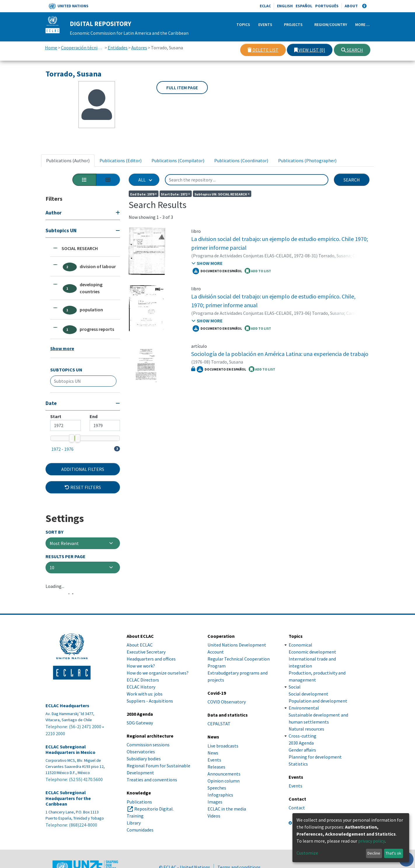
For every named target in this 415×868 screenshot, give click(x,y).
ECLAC (265, 6)
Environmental (304, 708)
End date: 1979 (144, 194)
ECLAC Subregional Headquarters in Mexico (70, 750)
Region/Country (331, 25)
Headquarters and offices (151, 659)
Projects (293, 25)
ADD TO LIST (258, 271)
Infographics (220, 795)
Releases (216, 767)
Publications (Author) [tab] (68, 160)
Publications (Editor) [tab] (121, 160)
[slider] (72, 438)
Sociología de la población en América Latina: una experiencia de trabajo (280, 354)
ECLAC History (141, 687)
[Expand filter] (83, 213)
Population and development (318, 701)
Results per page (66, 557)
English (285, 6)
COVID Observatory (227, 702)
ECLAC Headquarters (67, 706)
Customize (307, 853)
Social (295, 687)
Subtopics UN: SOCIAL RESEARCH (222, 194)
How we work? (141, 666)
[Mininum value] (66, 425)
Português (327, 6)
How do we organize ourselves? (158, 673)
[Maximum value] (105, 425)
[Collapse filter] (83, 231)
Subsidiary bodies (144, 759)
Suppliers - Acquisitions (150, 701)
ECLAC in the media (227, 809)
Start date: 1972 (176, 194)
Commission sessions (148, 745)
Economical (300, 645)
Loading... (55, 586)
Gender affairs (302, 750)
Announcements (224, 774)
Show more (62, 348)
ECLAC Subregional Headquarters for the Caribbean (68, 798)
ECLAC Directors (143, 680)
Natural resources (306, 729)
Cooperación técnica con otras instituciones (82, 48)
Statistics (298, 764)
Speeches (217, 788)
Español (304, 6)
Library (134, 823)
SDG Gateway (140, 723)
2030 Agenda (301, 743)
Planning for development (315, 757)
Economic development (312, 652)
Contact (297, 808)
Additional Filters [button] (83, 469)
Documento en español (217, 271)
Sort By (54, 532)
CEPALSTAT (219, 724)
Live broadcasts (223, 746)
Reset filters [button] (83, 487)
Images (215, 802)
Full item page (182, 88)
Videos (214, 816)
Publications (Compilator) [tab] (178, 160)
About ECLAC (140, 645)
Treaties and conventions (152, 780)
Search (352, 50)
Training (135, 816)
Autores (139, 48)
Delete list (263, 50)
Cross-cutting (302, 736)
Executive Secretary (146, 652)
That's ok (393, 853)
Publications (139, 802)
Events (265, 25)
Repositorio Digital (154, 809)
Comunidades (140, 830)
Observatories (141, 752)
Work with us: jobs (145, 694)
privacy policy (372, 841)
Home (51, 48)
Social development (308, 694)
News (213, 753)
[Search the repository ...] (247, 180)
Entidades (118, 48)
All (142, 180)
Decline (374, 853)
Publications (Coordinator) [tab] (241, 160)
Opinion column (224, 781)
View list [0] (310, 50)
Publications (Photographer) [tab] (307, 160)
